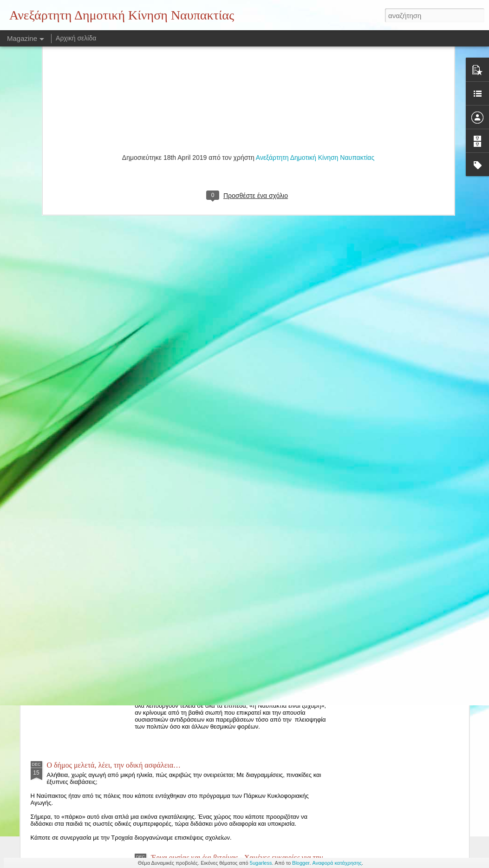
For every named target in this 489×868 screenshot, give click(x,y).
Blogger (301, 863)
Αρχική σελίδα (76, 38)
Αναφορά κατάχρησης (337, 863)
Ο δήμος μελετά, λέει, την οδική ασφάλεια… (114, 765)
